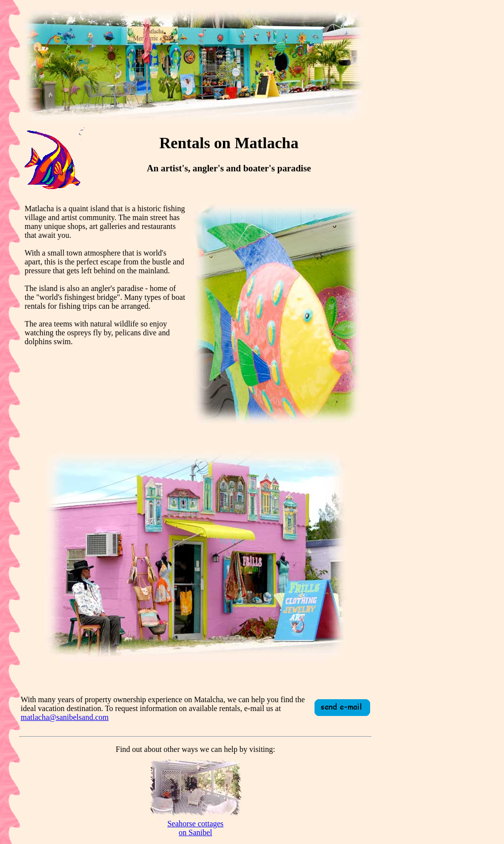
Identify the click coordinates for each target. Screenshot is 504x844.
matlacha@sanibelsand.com (65, 717)
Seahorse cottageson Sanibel (195, 828)
